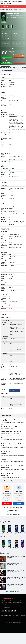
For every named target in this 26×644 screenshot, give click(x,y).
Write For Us (4, 4)
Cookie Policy (20, 2)
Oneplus (11, 80)
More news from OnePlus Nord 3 (13, 592)
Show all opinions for (13, 514)
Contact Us (9, 4)
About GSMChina (8, 2)
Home (2, 2)
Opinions (16, 67)
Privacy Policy (14, 2)
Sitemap (18, 618)
